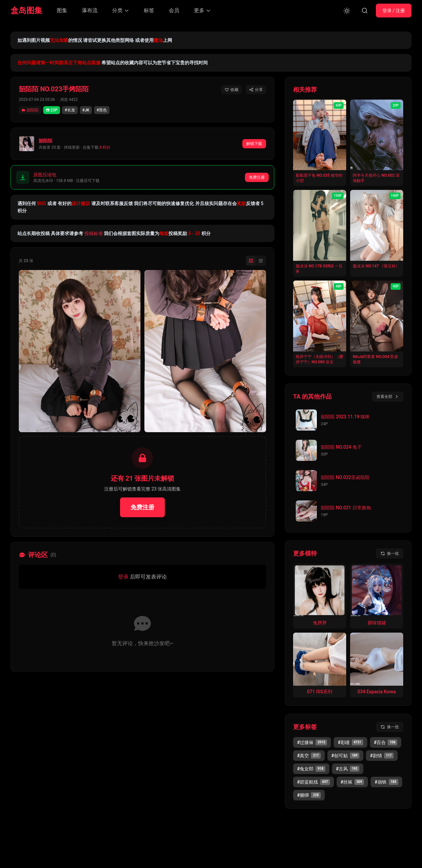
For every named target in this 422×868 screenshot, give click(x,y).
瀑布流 (90, 10)
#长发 (70, 110)
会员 (174, 10)
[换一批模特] (390, 554)
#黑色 (102, 110)
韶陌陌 (30, 110)
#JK (86, 110)
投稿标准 (94, 233)
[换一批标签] (390, 727)
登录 (123, 577)
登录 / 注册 (394, 11)
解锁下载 (254, 144)
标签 (149, 10)
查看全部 (388, 397)
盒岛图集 (26, 11)
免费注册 (257, 177)
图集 (62, 10)
